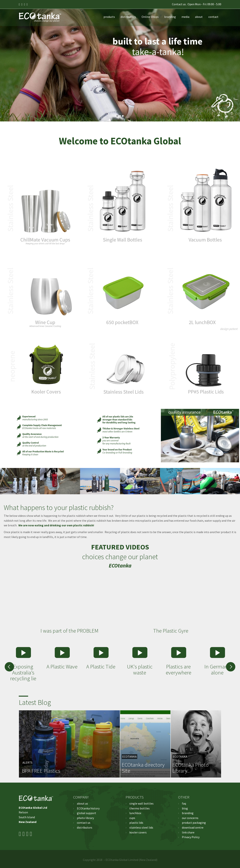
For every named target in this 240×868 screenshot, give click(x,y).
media (185, 17)
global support (87, 813)
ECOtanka (129, 756)
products (109, 17)
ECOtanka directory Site (143, 768)
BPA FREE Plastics (41, 771)
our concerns (190, 818)
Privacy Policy (191, 837)
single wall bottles (141, 803)
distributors (128, 17)
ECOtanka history (88, 808)
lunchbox (135, 813)
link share (188, 832)
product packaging (194, 823)
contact (213, 17)
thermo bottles (139, 808)
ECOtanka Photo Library (190, 768)
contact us (84, 823)
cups (132, 818)
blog (185, 808)
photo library (85, 818)
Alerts (27, 763)
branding (170, 17)
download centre (193, 827)
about (199, 17)
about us (82, 803)
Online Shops (150, 17)
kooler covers (138, 832)
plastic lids (136, 823)
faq (184, 803)
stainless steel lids (141, 827)
